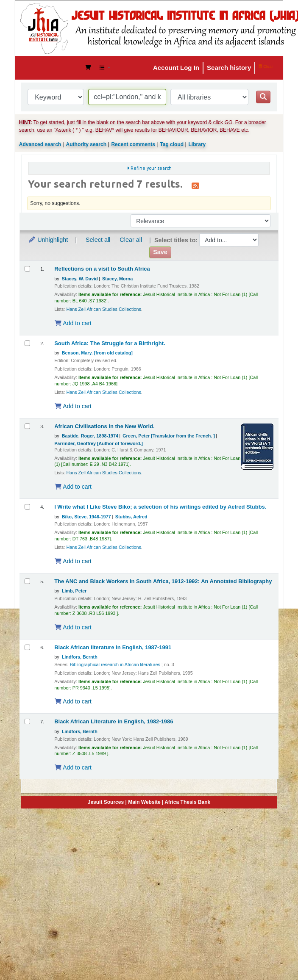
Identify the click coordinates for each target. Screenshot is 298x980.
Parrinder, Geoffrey (99, 443)
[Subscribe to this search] (195, 185)
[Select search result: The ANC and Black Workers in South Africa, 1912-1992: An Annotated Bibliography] (27, 581)
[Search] (263, 97)
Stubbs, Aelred (131, 517)
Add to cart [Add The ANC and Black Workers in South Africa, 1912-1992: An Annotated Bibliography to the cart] (73, 627)
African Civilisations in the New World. (104, 426)
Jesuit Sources (106, 802)
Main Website (144, 802)
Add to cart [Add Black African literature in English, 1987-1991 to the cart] (73, 701)
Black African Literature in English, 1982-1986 (114, 722)
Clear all (131, 240)
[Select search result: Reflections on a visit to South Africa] (27, 269)
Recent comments (133, 144)
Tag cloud (172, 144)
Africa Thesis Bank (187, 802)
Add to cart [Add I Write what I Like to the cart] (73, 561)
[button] (88, 68)
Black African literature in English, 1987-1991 (113, 648)
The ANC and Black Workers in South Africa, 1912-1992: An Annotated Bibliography (163, 581)
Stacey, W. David (80, 279)
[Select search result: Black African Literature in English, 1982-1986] (27, 721)
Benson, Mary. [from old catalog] (97, 353)
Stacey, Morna (117, 279)
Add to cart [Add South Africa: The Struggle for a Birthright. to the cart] (73, 406)
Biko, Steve (86, 517)
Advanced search (40, 144)
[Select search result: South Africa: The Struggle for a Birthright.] (27, 343)
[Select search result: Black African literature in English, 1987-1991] (27, 647)
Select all (98, 240)
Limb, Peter (74, 591)
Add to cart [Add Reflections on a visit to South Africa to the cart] (73, 323)
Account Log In (176, 68)
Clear (266, 66)
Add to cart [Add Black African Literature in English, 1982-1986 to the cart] (73, 767)
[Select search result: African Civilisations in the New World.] (27, 426)
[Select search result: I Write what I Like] (27, 507)
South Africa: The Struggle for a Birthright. (110, 343)
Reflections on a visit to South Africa (102, 269)
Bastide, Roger (90, 436)
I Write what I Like (160, 507)
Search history (229, 68)
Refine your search (151, 168)
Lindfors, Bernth (80, 657)
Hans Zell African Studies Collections (103, 309)
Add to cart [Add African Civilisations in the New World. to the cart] (73, 487)
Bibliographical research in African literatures (115, 664)
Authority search (86, 144)
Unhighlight (48, 240)
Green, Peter (169, 436)
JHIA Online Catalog (43, 68)
